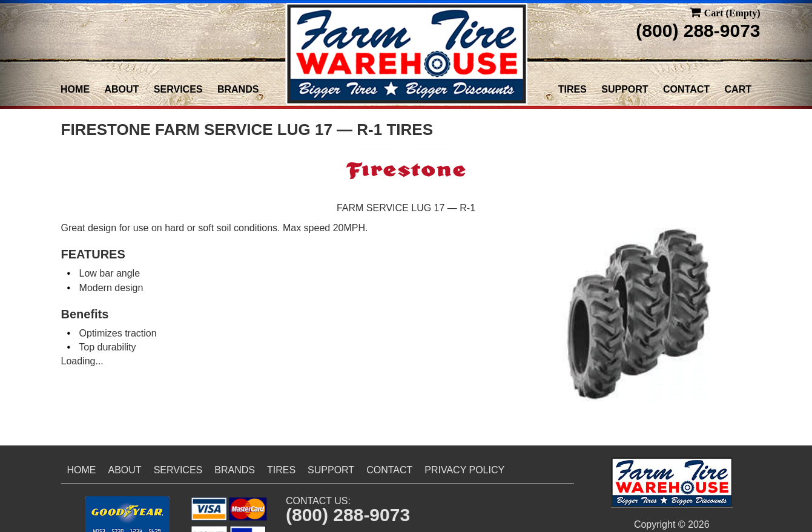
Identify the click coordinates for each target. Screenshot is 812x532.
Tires (573, 89)
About (122, 89)
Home (75, 89)
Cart (738, 89)
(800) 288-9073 (698, 31)
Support (625, 89)
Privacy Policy (464, 470)
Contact (686, 89)
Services (178, 89)
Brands (238, 89)
